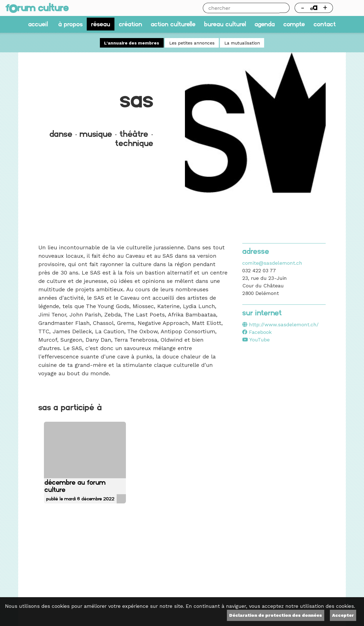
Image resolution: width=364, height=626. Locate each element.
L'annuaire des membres (132, 43)
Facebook (257, 332)
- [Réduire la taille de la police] (303, 8)
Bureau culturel (225, 24)
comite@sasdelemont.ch (272, 263)
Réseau (101, 24)
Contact (325, 24)
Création (131, 24)
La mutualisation (242, 43)
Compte (294, 24)
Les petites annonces (192, 43)
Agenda (265, 24)
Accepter (343, 615)
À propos (70, 24)
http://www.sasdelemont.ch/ (284, 324)
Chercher (285, 8)
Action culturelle (173, 24)
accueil (38, 24)
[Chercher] (241, 8)
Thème (348, 8)
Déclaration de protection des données (276, 615)
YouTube (256, 340)
